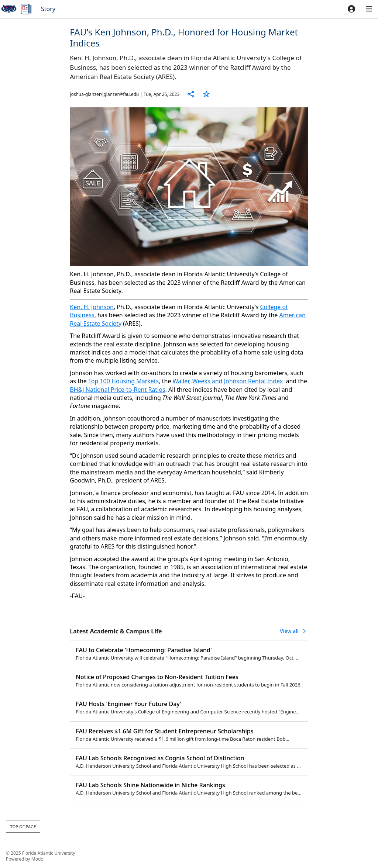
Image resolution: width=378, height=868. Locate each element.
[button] (351, 9)
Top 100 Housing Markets (123, 381)
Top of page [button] (23, 826)
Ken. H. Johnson (92, 307)
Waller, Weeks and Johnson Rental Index (228, 381)
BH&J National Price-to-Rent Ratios (117, 390)
